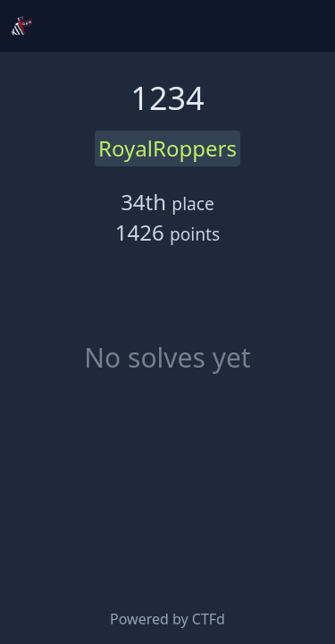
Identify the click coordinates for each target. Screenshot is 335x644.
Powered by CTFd (167, 619)
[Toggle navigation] (306, 26)
